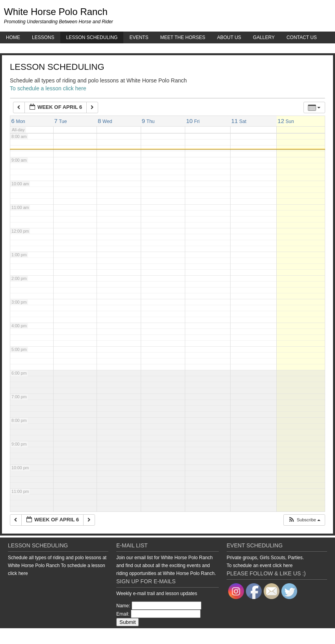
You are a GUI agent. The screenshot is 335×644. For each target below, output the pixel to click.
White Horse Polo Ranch (56, 12)
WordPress (309, 636)
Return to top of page (27, 636)
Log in (329, 636)
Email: (123, 614)
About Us (229, 37)
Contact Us (302, 37)
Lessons (43, 37)
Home (13, 37)
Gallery (264, 37)
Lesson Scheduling (92, 37)
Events (139, 37)
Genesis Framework (274, 636)
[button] (304, 520)
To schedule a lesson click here (48, 88)
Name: (123, 606)
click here (18, 573)
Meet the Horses (182, 37)
